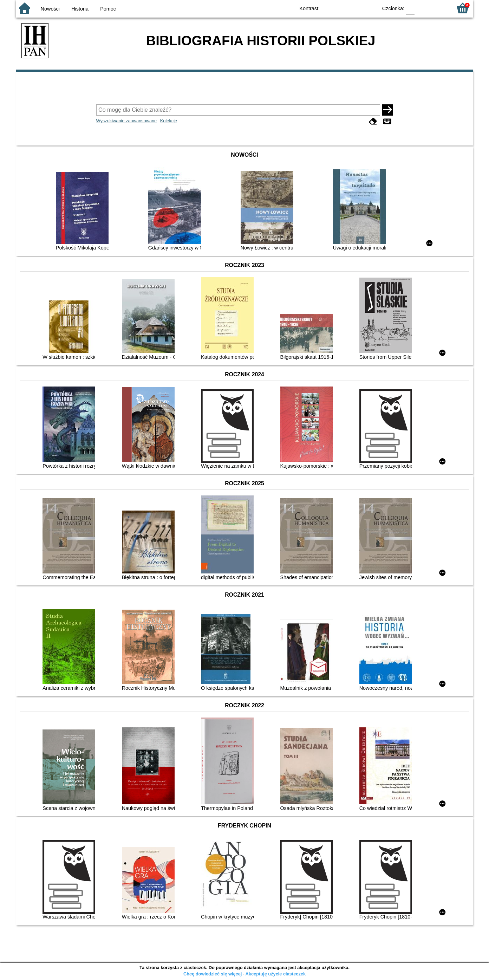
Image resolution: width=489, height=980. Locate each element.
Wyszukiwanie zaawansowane (127, 121)
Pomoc (108, 9)
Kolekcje (169, 121)
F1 (422, 8)
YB (356, 8)
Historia (80, 9)
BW (342, 8)
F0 (410, 8)
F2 (439, 8)
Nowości (50, 9)
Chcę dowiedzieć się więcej (213, 974)
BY (370, 8)
